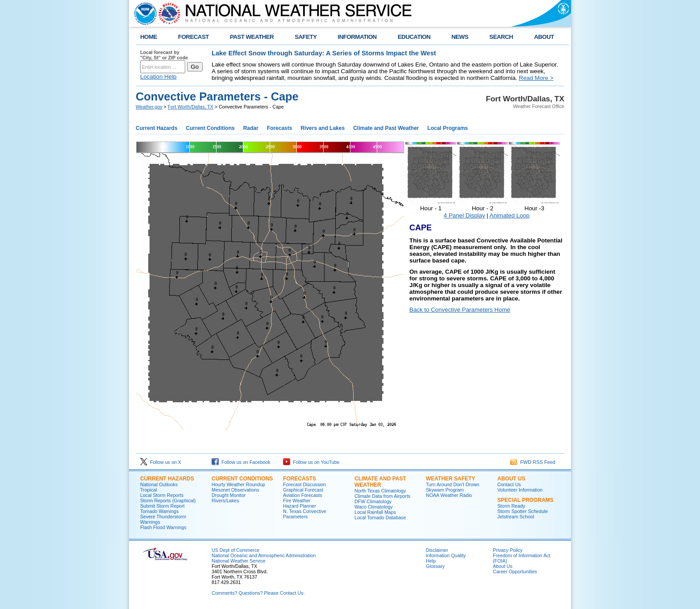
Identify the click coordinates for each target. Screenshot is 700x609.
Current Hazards (156, 128)
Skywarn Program (445, 490)
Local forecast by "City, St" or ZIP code (164, 55)
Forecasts (280, 128)
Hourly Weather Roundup (238, 484)
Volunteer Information (520, 490)
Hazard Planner (300, 506)
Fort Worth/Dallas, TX (191, 107)
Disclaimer (437, 550)
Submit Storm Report (162, 506)
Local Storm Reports (162, 495)
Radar (251, 128)
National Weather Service (239, 561)
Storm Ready (511, 506)
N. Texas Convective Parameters (305, 514)
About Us (503, 566)
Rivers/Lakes (225, 501)
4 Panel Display (465, 215)
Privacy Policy (508, 550)
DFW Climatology (373, 501)
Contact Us (509, 484)
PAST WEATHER (252, 37)
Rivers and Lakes (323, 128)
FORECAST (194, 37)
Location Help (158, 77)
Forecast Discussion (304, 484)
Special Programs (525, 500)
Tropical (149, 490)
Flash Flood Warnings (163, 527)
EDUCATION (414, 37)
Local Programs (448, 128)
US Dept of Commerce (235, 550)
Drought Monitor (229, 495)
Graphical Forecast (303, 490)
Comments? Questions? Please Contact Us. (258, 593)
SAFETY (306, 37)
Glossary (435, 566)
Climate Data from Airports (382, 496)
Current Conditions (210, 128)
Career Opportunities (515, 571)
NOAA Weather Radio (449, 495)
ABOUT (544, 37)
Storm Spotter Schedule (523, 511)
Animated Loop (510, 215)
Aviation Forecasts (302, 495)
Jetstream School (516, 517)
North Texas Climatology (380, 491)
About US (511, 479)
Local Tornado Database (380, 517)
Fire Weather (297, 501)
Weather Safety (450, 479)
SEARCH (501, 37)
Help (431, 561)
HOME (149, 37)
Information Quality (446, 555)
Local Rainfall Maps (375, 512)
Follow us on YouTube (311, 462)
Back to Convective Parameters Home (460, 310)
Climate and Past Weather (386, 128)
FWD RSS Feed (533, 462)
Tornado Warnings (159, 511)
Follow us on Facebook (241, 462)
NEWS (460, 37)
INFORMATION (357, 37)
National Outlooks (159, 484)
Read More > (536, 78)
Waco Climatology (373, 507)
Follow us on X (161, 462)
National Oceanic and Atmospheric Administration (264, 555)
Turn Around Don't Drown (453, 484)
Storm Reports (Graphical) (168, 501)
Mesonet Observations (235, 490)
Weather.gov (149, 107)
